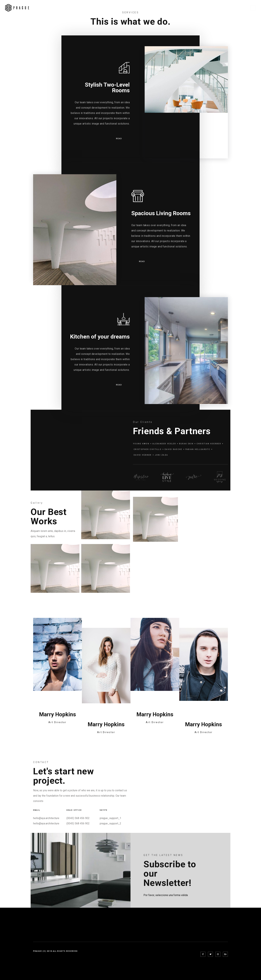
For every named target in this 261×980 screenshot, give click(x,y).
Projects (181, 8)
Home (150, 8)
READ (119, 139)
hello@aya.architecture (46, 818)
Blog (240, 8)
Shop (227, 8)
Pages (164, 8)
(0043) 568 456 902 (78, 818)
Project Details (205, 8)
